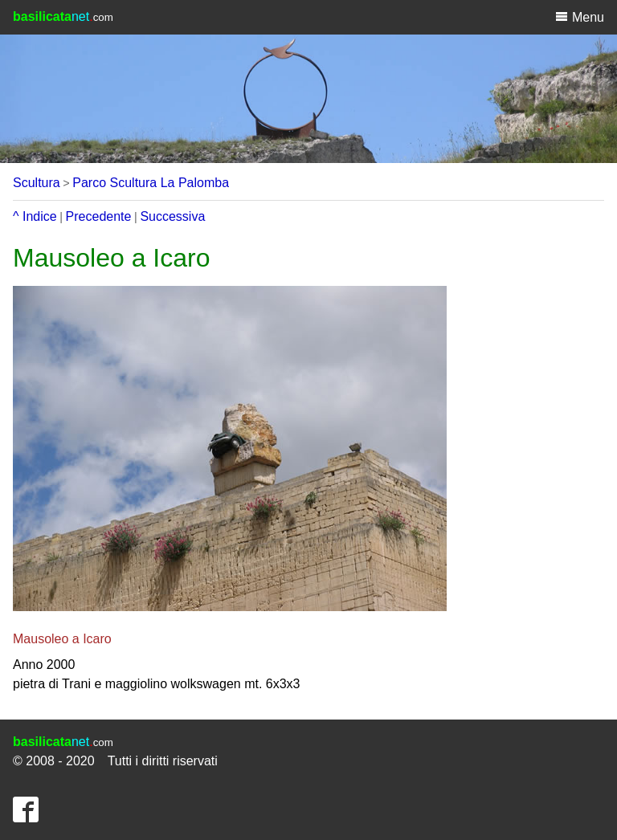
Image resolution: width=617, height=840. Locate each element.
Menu (580, 17)
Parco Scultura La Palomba (151, 183)
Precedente (99, 216)
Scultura (37, 183)
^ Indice (35, 216)
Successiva (172, 216)
